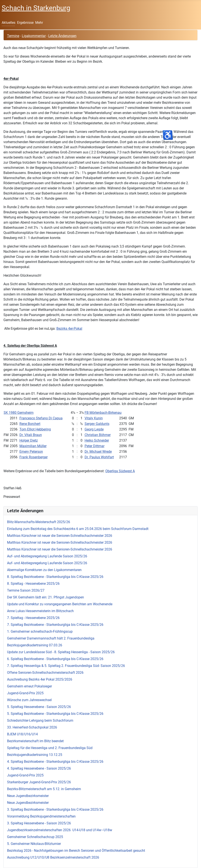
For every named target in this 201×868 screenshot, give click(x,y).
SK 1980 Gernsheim (19, 413)
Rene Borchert (30, 424)
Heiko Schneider (97, 440)
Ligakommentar (34, 36)
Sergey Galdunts (97, 424)
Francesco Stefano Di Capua (41, 418)
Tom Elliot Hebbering (35, 429)
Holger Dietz (29, 440)
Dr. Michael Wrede (98, 452)
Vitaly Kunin (94, 418)
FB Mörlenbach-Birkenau (103, 413)
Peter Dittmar (95, 446)
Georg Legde (94, 429)
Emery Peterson (31, 452)
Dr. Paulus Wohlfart (99, 457)
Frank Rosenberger (34, 457)
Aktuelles (9, 23)
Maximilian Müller (33, 446)
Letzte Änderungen (62, 36)
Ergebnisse (25, 23)
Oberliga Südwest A (120, 471)
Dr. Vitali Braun (31, 435)
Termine (13, 36)
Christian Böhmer (98, 435)
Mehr (39, 23)
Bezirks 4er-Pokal (69, 329)
